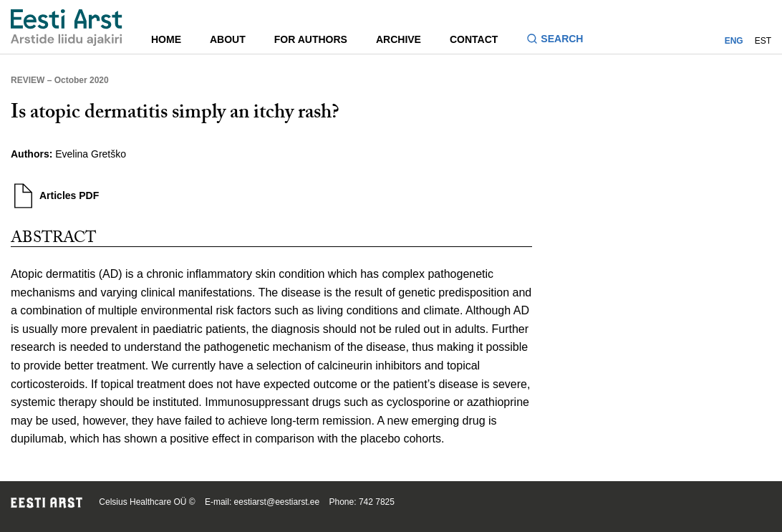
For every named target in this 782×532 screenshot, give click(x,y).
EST (763, 41)
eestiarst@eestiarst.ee (277, 502)
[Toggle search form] (560, 40)
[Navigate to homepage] (67, 28)
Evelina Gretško (91, 154)
